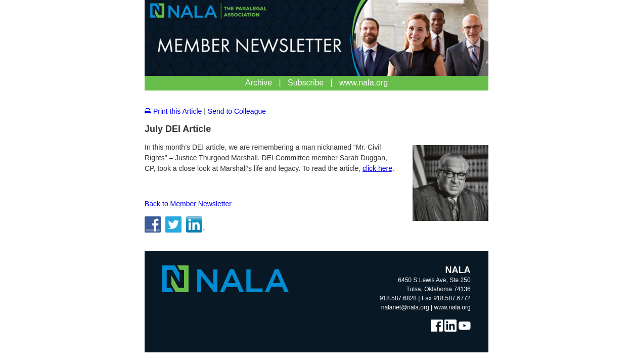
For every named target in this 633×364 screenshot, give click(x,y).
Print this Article (173, 111)
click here (377, 168)
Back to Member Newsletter (188, 204)
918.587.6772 (452, 298)
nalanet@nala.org (405, 307)
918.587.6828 (398, 298)
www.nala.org (453, 307)
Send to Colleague (237, 111)
